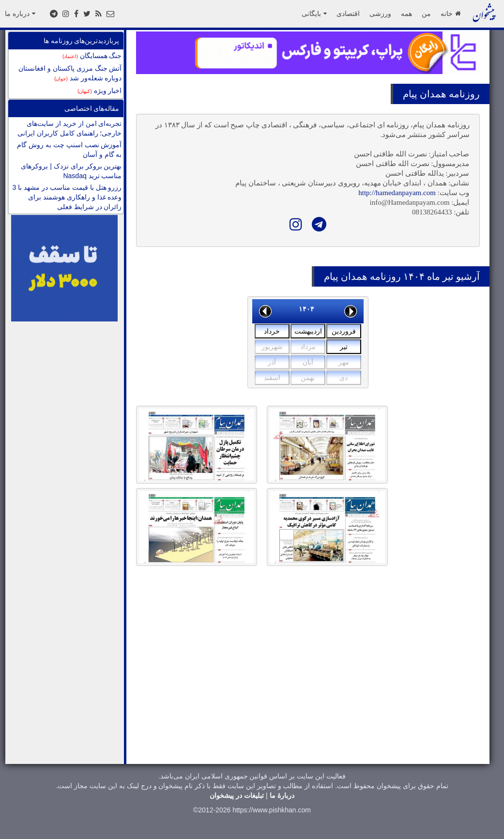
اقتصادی (348, 14)
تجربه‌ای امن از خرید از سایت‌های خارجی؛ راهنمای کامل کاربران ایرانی (70, 128)
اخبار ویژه (99, 91)
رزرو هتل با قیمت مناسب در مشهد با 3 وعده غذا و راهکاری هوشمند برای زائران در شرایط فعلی (67, 197)
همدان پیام (425, 94)
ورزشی (380, 14)
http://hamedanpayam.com (397, 193)
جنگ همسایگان (92, 56)
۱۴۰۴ (306, 309)
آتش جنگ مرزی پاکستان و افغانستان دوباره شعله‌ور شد (70, 73)
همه (406, 14)
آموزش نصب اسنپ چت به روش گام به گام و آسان (69, 150)
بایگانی (314, 14)
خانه (451, 14)
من (426, 14)
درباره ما (20, 14)
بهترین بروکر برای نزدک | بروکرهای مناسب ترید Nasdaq (71, 171)
